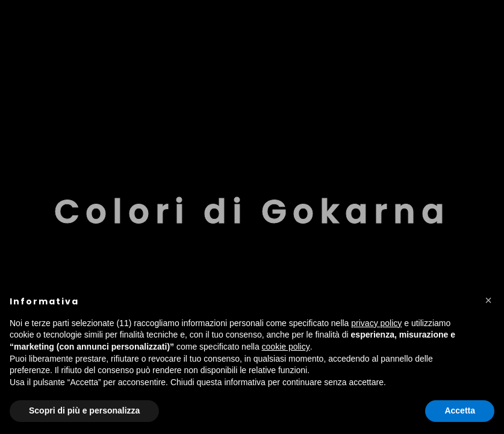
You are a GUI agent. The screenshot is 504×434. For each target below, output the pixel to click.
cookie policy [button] (286, 347)
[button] (488, 300)
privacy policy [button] (376, 323)
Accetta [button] (460, 410)
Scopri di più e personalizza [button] (84, 410)
